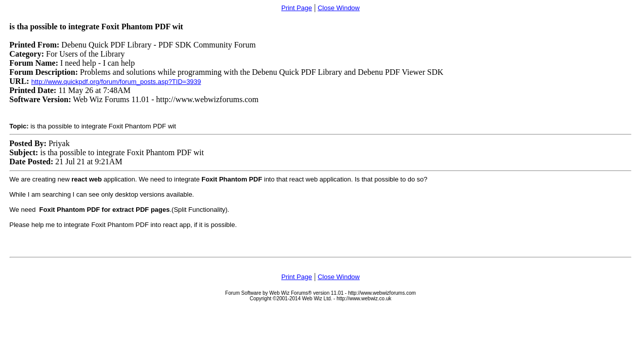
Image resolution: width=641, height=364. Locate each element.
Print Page (297, 8)
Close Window (339, 8)
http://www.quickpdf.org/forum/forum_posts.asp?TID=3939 (116, 82)
